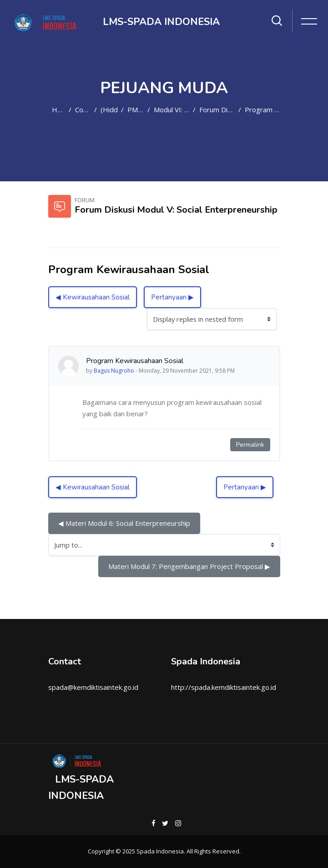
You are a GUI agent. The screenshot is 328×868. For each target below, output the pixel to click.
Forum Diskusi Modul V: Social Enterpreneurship (217, 110)
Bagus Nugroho (114, 371)
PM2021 (136, 110)
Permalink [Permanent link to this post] (250, 445)
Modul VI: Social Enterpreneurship (172, 110)
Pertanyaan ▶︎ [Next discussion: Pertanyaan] (172, 297)
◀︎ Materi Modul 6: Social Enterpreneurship (124, 523)
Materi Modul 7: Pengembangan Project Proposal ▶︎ (189, 566)
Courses (83, 110)
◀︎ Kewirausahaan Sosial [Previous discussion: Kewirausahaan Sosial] (93, 297)
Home (58, 110)
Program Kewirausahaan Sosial (262, 110)
